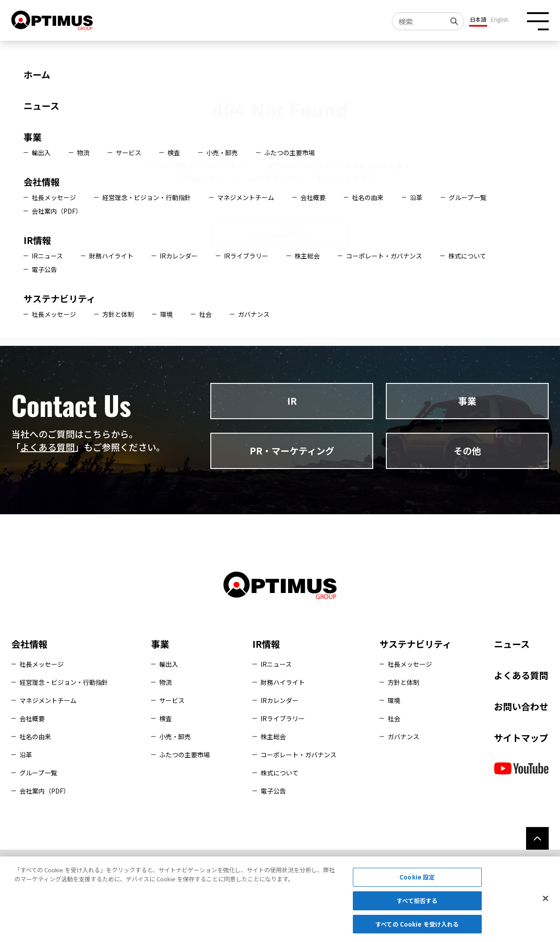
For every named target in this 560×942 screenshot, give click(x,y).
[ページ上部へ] (537, 838)
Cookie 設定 (417, 881)
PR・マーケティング (292, 451)
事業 (467, 401)
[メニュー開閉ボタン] (538, 21)
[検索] (455, 21)
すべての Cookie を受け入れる (417, 928)
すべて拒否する (417, 904)
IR (292, 401)
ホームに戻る (280, 233)
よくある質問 (47, 447)
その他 (467, 451)
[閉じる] (546, 902)
